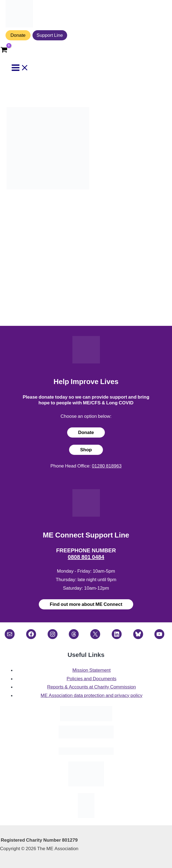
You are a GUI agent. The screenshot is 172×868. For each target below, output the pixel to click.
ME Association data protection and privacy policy (92, 695)
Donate (18, 35)
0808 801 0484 (86, 557)
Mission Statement (92, 670)
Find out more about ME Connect (86, 604)
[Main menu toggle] (20, 68)
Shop (86, 450)
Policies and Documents (92, 679)
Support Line (50, 35)
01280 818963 (107, 466)
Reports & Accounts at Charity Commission (91, 687)
